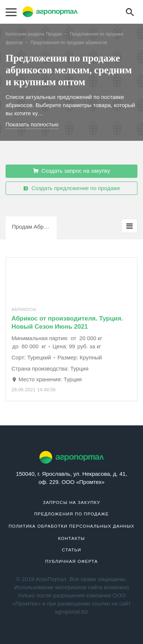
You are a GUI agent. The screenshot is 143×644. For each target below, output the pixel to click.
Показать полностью (32, 124)
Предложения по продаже (71, 514)
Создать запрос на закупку (72, 171)
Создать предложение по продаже (72, 188)
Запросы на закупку (72, 502)
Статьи (71, 550)
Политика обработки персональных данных (71, 526)
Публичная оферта (71, 561)
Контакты (72, 538)
